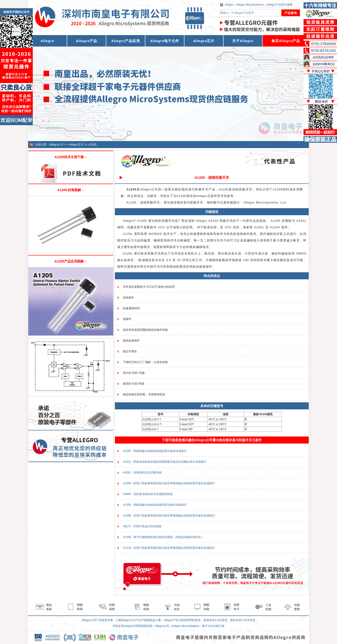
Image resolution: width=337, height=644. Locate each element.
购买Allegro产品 (286, 41)
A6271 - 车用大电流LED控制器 (142, 526)
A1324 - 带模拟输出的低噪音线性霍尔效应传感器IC (155, 505)
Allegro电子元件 (165, 41)
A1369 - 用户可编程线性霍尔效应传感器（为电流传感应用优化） (163, 537)
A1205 (92, 145)
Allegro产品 (86, 41)
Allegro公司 (56, 145)
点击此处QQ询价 (323, 57)
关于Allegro (243, 41)
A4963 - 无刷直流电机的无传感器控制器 (148, 494)
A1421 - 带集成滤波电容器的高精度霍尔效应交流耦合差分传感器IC (165, 462)
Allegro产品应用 (126, 41)
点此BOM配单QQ (324, 64)
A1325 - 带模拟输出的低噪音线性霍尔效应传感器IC (155, 451)
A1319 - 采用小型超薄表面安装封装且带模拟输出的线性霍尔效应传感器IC (169, 548)
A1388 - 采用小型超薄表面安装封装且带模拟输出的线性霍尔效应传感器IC (169, 516)
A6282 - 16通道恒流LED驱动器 (142, 473)
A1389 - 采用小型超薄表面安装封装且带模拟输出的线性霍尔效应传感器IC (169, 483)
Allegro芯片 (204, 41)
